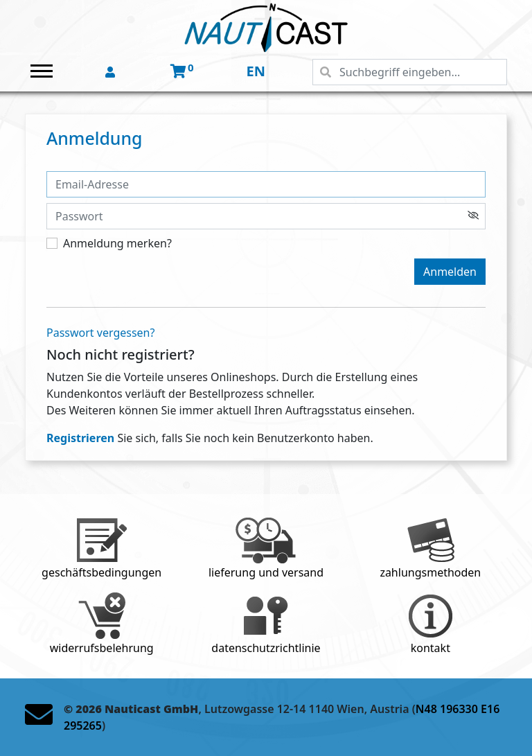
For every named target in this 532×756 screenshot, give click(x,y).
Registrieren (80, 438)
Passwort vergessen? (100, 333)
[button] (112, 73)
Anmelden (450, 272)
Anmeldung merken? (117, 243)
